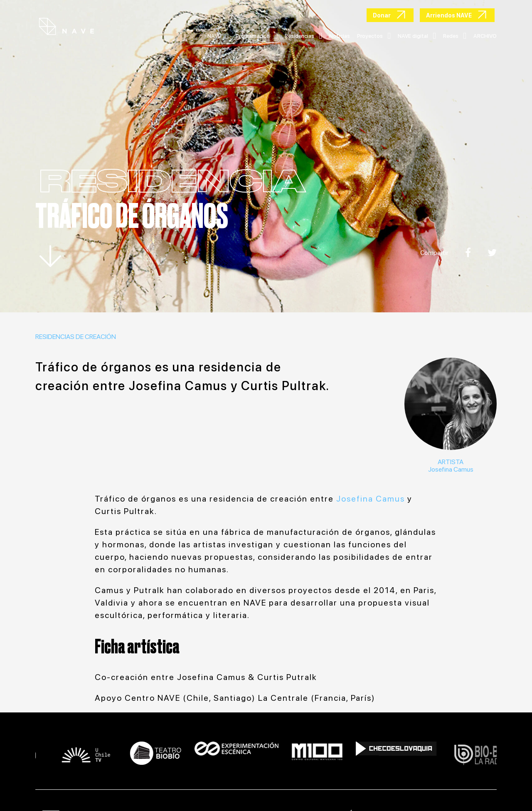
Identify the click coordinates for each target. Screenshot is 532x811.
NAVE (218, 36)
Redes (455, 36)
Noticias (340, 36)
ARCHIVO (485, 36)
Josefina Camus (451, 469)
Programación (257, 36)
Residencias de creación (76, 337)
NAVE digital (417, 36)
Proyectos (374, 36)
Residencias (303, 36)
